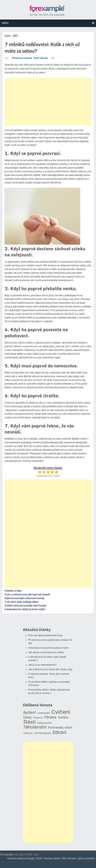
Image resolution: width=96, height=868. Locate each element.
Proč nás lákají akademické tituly (45, 635)
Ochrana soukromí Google (21, 858)
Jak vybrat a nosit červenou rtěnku (46, 652)
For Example (6, 855)
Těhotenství (35, 727)
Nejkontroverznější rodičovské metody (24, 598)
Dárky (28, 718)
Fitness (50, 717)
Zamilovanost (43, 733)
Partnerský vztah (60, 728)
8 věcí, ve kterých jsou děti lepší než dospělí (27, 594)
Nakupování (44, 723)
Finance (38, 718)
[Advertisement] (48, 101)
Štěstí (30, 722)
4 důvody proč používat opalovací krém (49, 648)
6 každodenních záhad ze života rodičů (25, 609)
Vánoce (28, 733)
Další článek (41, 58)
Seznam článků (52, 858)
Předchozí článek (22, 58)
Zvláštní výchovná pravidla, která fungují (25, 606)
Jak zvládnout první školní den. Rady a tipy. (51, 669)
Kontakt (72, 858)
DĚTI (15, 36)
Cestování (44, 713)
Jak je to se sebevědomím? (42, 665)
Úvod (7, 36)
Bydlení (30, 713)
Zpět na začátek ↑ (87, 858)
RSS (64, 858)
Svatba (63, 718)
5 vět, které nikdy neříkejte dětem (22, 602)
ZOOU (39, 858)
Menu (5, 23)
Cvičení (61, 712)
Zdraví (59, 733)
